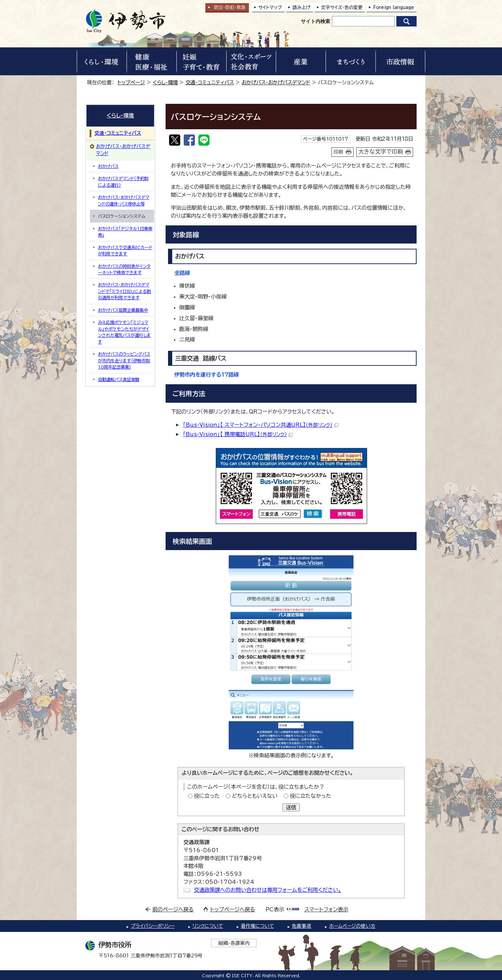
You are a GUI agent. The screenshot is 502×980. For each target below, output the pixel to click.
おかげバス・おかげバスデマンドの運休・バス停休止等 (124, 200)
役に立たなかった (310, 796)
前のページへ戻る (173, 909)
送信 (291, 807)
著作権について (257, 926)
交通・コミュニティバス (210, 82)
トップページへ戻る (233, 909)
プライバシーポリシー (153, 926)
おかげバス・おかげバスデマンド (276, 82)
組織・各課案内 (234, 943)
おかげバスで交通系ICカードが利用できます (125, 250)
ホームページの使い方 (352, 926)
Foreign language (394, 7)
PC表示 (275, 909)
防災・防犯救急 (230, 7)
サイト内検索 (315, 21)
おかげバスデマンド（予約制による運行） (123, 182)
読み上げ (302, 7)
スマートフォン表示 (326, 909)
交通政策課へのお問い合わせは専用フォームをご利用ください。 (268, 890)
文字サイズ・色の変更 (342, 7)
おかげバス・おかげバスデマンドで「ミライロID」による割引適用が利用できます (124, 291)
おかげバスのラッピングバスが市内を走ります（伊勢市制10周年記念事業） (124, 360)
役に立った (207, 796)
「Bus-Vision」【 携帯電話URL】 (238, 434)
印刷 (339, 152)
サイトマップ (270, 7)
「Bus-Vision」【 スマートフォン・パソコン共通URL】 (261, 425)
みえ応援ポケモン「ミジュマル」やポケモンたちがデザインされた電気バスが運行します (124, 332)
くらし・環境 (165, 82)
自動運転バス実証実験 (119, 379)
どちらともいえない (255, 796)
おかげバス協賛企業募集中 (123, 310)
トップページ (131, 82)
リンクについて (208, 926)
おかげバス (108, 166)
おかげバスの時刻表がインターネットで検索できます (124, 269)
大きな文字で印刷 (381, 152)
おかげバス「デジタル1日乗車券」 (125, 232)
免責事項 (302, 926)
